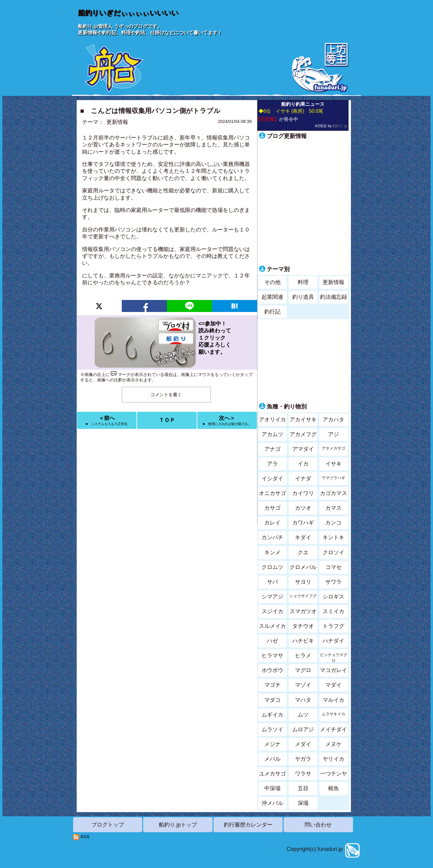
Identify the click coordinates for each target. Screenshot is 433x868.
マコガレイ (333, 670)
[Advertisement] (167, 477)
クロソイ (333, 552)
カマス (333, 508)
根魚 (333, 788)
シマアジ (272, 597)
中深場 (272, 788)
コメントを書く (166, 394)
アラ (272, 464)
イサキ (333, 464)
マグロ (303, 670)
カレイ (272, 523)
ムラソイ (272, 729)
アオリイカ (272, 420)
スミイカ (333, 611)
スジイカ (272, 611)
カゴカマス (333, 493)
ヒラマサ (272, 656)
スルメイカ (272, 626)
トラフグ (333, 626)
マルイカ (333, 700)
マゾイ (303, 685)
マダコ (272, 700)
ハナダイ (333, 641)
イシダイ (272, 478)
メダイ (303, 744)
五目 (303, 788)
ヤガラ (303, 759)
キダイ (303, 537)
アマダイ (303, 449)
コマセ (333, 567)
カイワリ (303, 493)
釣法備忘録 (333, 297)
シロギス (333, 597)
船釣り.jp (340, 126)
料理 (303, 282)
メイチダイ (333, 729)
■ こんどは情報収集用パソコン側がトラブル (150, 111)
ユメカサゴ (272, 774)
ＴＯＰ (167, 420)
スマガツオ (303, 611)
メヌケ (333, 744)
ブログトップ (108, 825)
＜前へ (107, 420)
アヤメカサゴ (333, 448)
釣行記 (272, 312)
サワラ (333, 582)
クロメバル (303, 567)
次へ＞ (227, 420)
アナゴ (272, 449)
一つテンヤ (333, 774)
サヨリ (303, 582)
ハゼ (272, 641)
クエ (303, 552)
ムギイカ (272, 715)
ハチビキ (303, 641)
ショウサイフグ (303, 596)
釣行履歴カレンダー (248, 825)
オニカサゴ (272, 493)
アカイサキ (303, 420)
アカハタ (333, 420)
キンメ (272, 552)
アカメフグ (303, 434)
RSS (85, 837)
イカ (303, 464)
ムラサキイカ (333, 714)
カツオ (303, 508)
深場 (303, 803)
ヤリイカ (333, 759)
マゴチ (272, 685)
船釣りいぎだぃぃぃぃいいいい (128, 13)
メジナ (272, 744)
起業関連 (272, 297)
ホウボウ (272, 670)
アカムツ (272, 434)
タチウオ (303, 626)
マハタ (303, 700)
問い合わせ (318, 825)
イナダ (303, 478)
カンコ (333, 523)
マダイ (333, 685)
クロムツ (272, 567)
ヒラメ (303, 656)
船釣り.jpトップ (178, 825)
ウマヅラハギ (333, 478)
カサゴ (272, 508)
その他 (272, 282)
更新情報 (117, 122)
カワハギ (303, 523)
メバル (272, 759)
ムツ (303, 715)
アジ (333, 434)
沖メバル (272, 803)
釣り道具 (303, 297)
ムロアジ (303, 729)
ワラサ (303, 774)
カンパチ (272, 537)
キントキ (333, 537)
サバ (272, 582)
